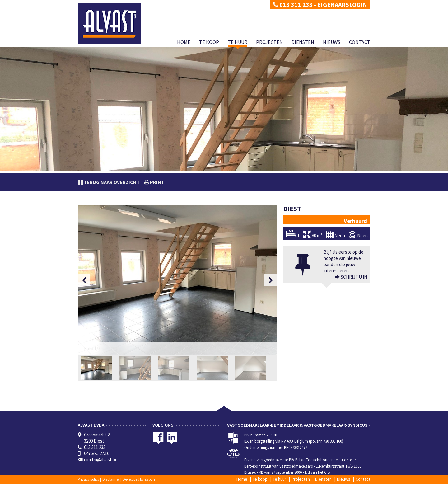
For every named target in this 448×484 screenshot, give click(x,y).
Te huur (238, 42)
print (157, 182)
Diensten (303, 42)
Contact (360, 42)
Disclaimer (111, 479)
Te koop (209, 42)
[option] (177, 280)
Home (184, 42)
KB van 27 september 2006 (280, 472)
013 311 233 (293, 5)
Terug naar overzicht (111, 182)
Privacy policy (89, 479)
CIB (327, 472)
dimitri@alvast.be (101, 460)
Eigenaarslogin (342, 5)
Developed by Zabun (139, 479)
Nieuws (332, 42)
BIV (292, 460)
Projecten (269, 42)
